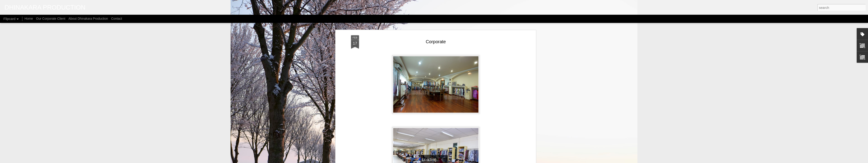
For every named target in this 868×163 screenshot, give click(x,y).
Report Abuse (479, 161)
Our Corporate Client (51, 19)
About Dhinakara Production (88, 19)
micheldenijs (440, 161)
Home (29, 19)
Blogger (466, 161)
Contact (117, 19)
